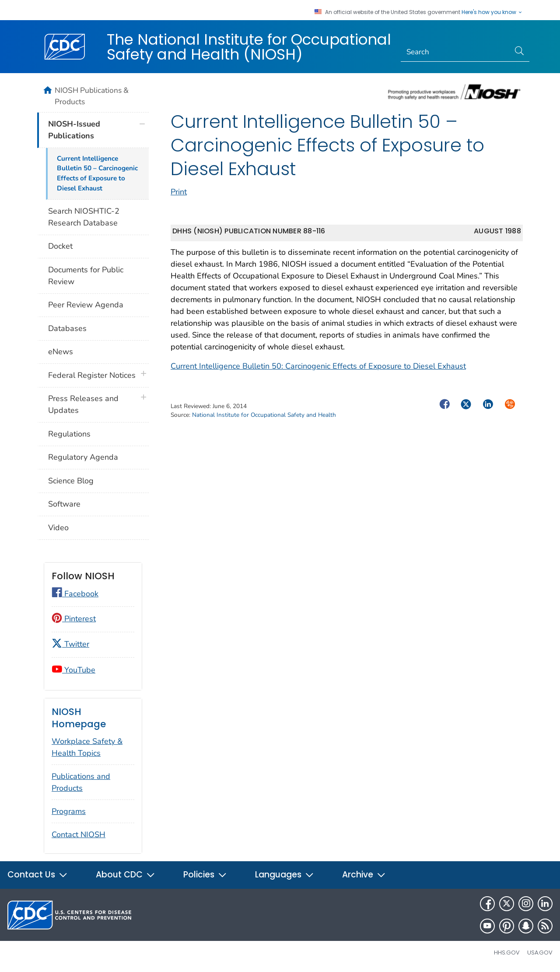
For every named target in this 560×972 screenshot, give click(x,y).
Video (58, 528)
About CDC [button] (126, 875)
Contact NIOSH (79, 835)
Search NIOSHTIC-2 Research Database (84, 217)
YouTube (73, 670)
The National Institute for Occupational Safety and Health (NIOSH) (249, 47)
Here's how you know (492, 12)
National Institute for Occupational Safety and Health (264, 415)
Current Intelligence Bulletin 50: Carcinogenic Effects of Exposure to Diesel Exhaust (318, 366)
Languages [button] (285, 875)
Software (64, 504)
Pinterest (74, 619)
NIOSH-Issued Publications (74, 130)
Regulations (69, 434)
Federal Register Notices (92, 375)
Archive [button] (364, 875)
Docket (60, 246)
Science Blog (71, 481)
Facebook (75, 594)
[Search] (456, 52)
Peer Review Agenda (86, 305)
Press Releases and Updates (83, 404)
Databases (67, 328)
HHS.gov (507, 953)
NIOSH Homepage (79, 718)
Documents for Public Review (86, 276)
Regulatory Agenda (83, 457)
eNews (61, 352)
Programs (69, 811)
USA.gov (540, 953)
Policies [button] (205, 875)
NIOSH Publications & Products (92, 96)
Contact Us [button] (38, 875)
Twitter (70, 644)
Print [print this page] (179, 192)
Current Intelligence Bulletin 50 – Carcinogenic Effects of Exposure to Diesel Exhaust (97, 174)
